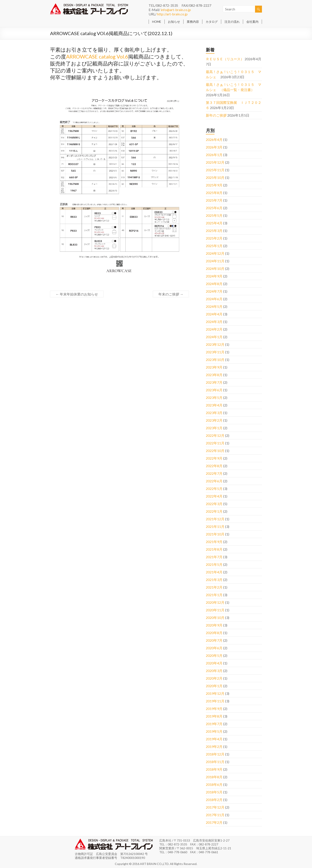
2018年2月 (214, 800)
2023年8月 (214, 375)
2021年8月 (214, 549)
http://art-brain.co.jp (172, 14)
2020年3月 (214, 671)
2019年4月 (214, 739)
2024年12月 (215, 253)
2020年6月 (214, 648)
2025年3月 (214, 231)
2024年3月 (214, 322)
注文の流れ (232, 22)
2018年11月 (215, 762)
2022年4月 (214, 496)
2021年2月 (214, 587)
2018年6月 (214, 784)
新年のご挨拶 (216, 115)
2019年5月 (214, 731)
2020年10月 (215, 618)
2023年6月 (214, 390)
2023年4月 (214, 405)
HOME (157, 22)
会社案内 (252, 22)
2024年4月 (214, 314)
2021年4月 (214, 572)
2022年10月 (215, 451)
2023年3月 (214, 413)
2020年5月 (214, 655)
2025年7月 (214, 200)
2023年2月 (214, 420)
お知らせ (174, 22)
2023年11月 (215, 352)
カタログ (212, 22)
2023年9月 (214, 367)
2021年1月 (214, 595)
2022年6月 (214, 481)
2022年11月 (215, 443)
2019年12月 (215, 693)
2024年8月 (214, 284)
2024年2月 (214, 329)
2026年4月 (214, 139)
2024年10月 (215, 268)
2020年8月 (214, 633)
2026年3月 (214, 147)
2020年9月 (214, 625)
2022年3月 (214, 504)
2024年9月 (214, 276)
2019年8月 (214, 716)
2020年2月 (214, 678)
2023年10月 (215, 360)
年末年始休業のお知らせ (77, 294)
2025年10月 (215, 177)
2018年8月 (214, 777)
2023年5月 (214, 397)
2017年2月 (214, 822)
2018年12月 (215, 754)
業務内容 (193, 22)
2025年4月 (214, 223)
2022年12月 (215, 435)
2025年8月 (214, 193)
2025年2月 (214, 238)
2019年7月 (214, 724)
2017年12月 (215, 807)
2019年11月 (215, 701)
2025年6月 (214, 208)
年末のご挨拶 (171, 294)
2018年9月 (214, 769)
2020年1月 (214, 686)
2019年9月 (214, 709)
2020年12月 (215, 602)
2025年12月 (215, 162)
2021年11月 (215, 526)
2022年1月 (214, 511)
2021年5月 (214, 564)
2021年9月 (214, 542)
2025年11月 (215, 170)
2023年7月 (214, 382)
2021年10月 (215, 534)
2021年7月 (214, 557)
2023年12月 (215, 344)
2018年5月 (214, 792)
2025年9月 (214, 185)
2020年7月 (214, 640)
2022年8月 (214, 466)
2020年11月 (215, 610)
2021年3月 (214, 580)
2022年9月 (214, 458)
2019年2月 (214, 746)
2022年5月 (214, 489)
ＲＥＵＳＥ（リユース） (225, 59)
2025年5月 (214, 215)
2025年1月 (214, 246)
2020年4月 (214, 663)
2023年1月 (214, 428)
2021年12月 (215, 519)
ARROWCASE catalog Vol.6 (97, 56)
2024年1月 (214, 337)
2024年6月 (214, 299)
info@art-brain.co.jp (176, 10)
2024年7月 (214, 291)
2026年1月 (214, 155)
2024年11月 (215, 261)
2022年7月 (214, 473)
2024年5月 (214, 306)
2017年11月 (215, 815)
